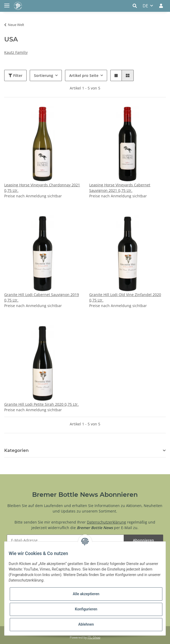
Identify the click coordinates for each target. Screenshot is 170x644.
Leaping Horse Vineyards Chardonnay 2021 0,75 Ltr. (42, 188)
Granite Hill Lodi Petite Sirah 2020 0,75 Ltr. (41, 404)
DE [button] (145, 6)
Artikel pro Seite (84, 75)
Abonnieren (143, 540)
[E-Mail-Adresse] (66, 540)
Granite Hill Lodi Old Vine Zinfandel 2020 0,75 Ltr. (125, 297)
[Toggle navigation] (7, 3)
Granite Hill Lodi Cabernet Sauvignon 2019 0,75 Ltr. (42, 297)
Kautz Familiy (16, 52)
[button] (136, 6)
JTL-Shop (94, 637)
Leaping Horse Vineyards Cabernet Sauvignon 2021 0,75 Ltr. (120, 188)
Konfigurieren (86, 609)
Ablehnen (86, 624)
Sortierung (44, 75)
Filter (15, 75)
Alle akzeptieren (86, 594)
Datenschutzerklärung (106, 522)
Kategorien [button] (16, 450)
